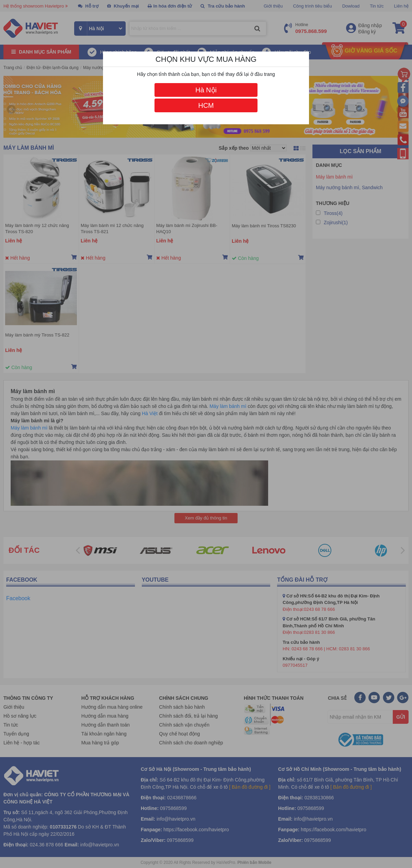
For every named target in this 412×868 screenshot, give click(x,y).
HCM (206, 105)
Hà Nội (206, 90)
